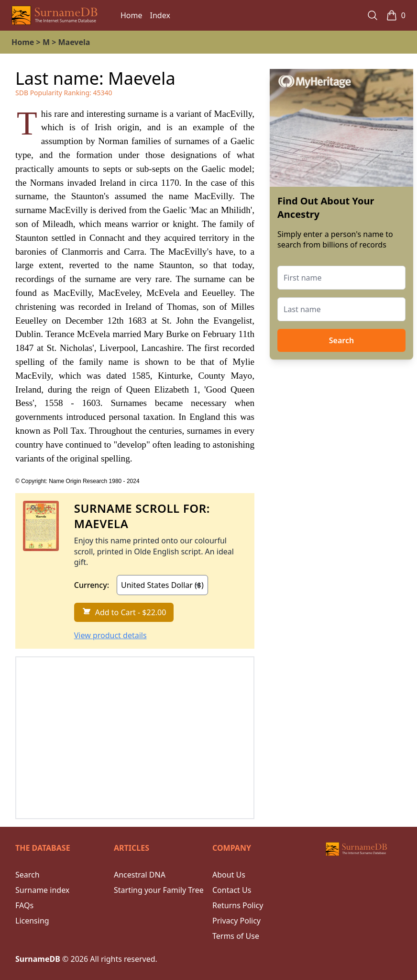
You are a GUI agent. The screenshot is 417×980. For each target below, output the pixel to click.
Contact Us (232, 890)
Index (160, 15)
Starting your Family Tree (159, 890)
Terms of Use (236, 936)
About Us (229, 875)
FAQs (24, 905)
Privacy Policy (236, 921)
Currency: (92, 585)
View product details (110, 635)
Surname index (42, 890)
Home (132, 15)
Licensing (32, 921)
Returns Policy (238, 905)
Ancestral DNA (140, 875)
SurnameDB (38, 959)
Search (341, 340)
